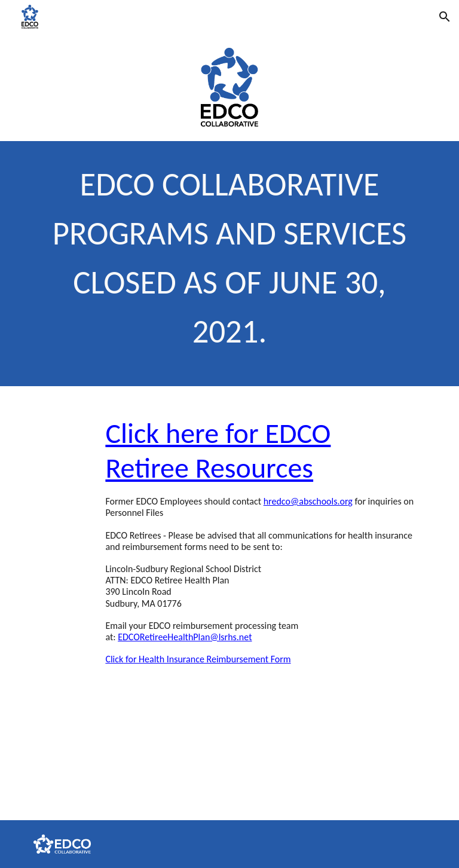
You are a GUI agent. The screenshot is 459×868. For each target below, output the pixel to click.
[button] (445, 17)
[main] (229, 264)
